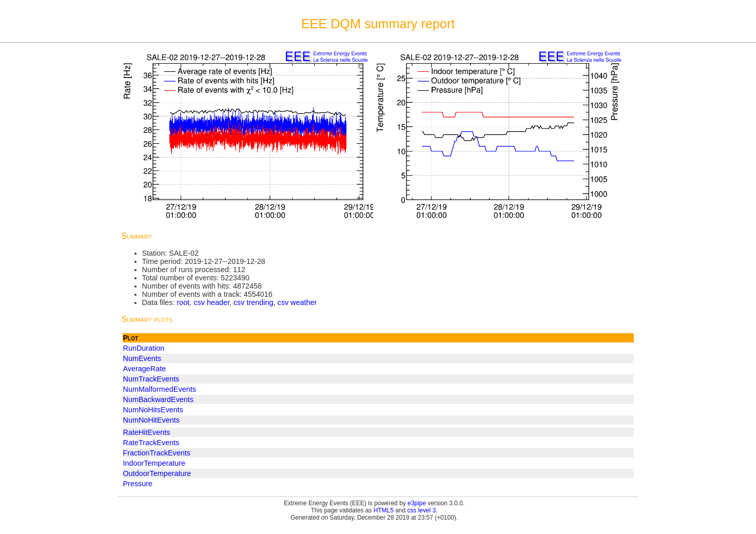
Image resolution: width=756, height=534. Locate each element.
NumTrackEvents (151, 379)
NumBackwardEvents (159, 399)
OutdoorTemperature (157, 473)
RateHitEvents (147, 432)
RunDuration (144, 348)
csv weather (297, 302)
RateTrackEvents (151, 443)
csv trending (254, 302)
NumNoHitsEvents (153, 410)
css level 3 (421, 510)
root (183, 302)
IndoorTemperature (154, 463)
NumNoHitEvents (151, 420)
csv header (211, 302)
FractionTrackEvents (157, 453)
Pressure (138, 484)
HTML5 (384, 510)
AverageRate (145, 369)
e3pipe (417, 503)
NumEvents (142, 358)
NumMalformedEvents (160, 389)
